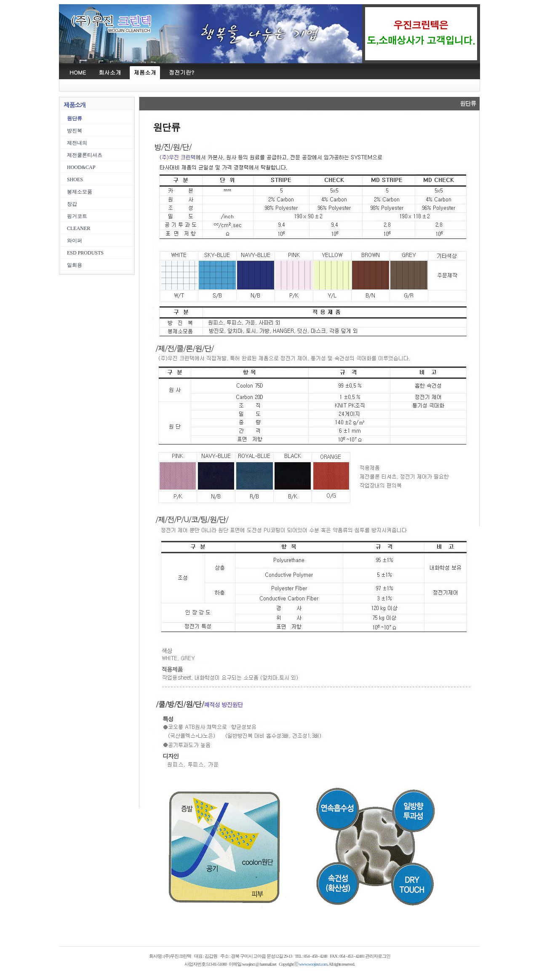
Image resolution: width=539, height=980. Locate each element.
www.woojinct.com (313, 964)
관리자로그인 (378, 956)
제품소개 (145, 72)
